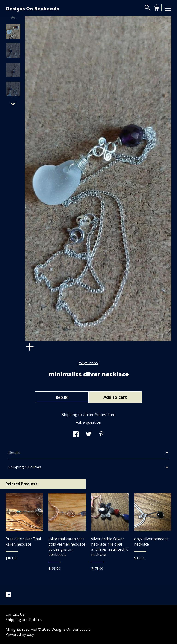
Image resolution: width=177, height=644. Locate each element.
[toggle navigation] (168, 8)
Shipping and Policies (24, 620)
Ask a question (88, 422)
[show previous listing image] (13, 18)
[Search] (147, 8)
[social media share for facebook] (76, 435)
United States (94, 415)
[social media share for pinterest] (101, 435)
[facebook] (8, 595)
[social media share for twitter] (89, 435)
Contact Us (15, 614)
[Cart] (156, 9)
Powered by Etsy (20, 634)
